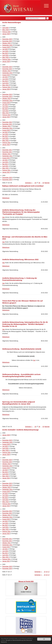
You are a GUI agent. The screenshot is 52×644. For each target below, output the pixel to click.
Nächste (47, 183)
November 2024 (7, 69)
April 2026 (5, 28)
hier (34, 360)
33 (43, 183)
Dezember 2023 (7, 94)
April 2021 (5, 166)
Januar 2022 (6, 145)
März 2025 (6, 57)
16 (47, 572)
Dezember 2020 (7, 178)
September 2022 (7, 128)
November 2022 (7, 124)
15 (45, 572)
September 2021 (7, 156)
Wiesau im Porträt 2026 (26, 581)
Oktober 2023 (6, 99)
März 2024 (6, 85)
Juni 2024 (5, 79)
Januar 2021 (6, 172)
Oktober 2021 (6, 154)
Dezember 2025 (7, 39)
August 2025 (6, 47)
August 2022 (6, 130)
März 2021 (6, 168)
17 (49, 572)
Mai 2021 (5, 164)
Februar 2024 (6, 87)
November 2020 (7, 180)
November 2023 (7, 96)
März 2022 (6, 141)
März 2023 (6, 113)
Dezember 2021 (7, 150)
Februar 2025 (6, 59)
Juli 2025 (5, 49)
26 (35, 183)
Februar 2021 (6, 170)
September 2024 (7, 73)
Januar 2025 (6, 62)
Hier (4, 217)
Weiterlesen (6, 198)
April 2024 (5, 83)
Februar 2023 (6, 115)
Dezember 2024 (7, 67)
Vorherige (28, 183)
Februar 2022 (6, 143)
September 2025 (7, 45)
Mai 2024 (5, 81)
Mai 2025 (5, 53)
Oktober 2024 (6, 71)
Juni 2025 (5, 51)
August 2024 (6, 75)
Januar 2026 (6, 34)
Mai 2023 (5, 109)
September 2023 (7, 101)
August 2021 (6, 158)
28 (39, 183)
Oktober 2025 (6, 43)
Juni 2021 (5, 162)
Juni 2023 (5, 107)
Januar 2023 (6, 117)
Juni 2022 (5, 134)
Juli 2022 (5, 132)
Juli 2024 (5, 77)
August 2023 (6, 103)
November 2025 (7, 41)
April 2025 (5, 55)
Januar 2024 (6, 89)
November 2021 (7, 152)
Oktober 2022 (6, 126)
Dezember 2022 (7, 122)
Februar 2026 (6, 32)
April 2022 (5, 138)
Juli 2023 (5, 105)
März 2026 (6, 30)
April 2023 (5, 111)
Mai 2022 (5, 136)
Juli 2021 (5, 160)
